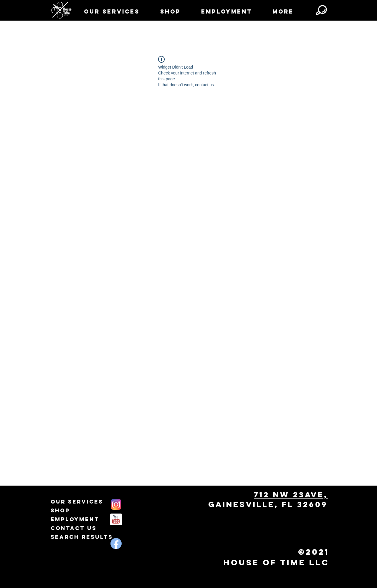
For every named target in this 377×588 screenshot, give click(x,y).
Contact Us (74, 528)
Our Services (77, 502)
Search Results (82, 537)
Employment (75, 519)
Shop (60, 510)
